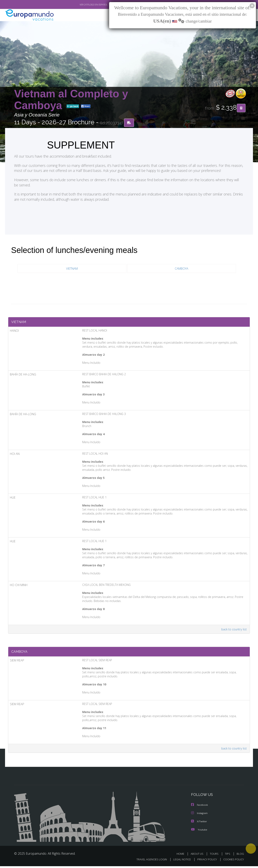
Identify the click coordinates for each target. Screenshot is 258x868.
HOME (182, 855)
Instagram (200, 815)
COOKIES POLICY (233, 861)
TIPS (228, 855)
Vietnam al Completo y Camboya (71, 99)
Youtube (199, 831)
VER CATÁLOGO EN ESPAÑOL (84, 5)
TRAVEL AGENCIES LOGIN (148, 861)
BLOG (240, 855)
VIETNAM (72, 269)
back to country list (234, 630)
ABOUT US (198, 855)
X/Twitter (199, 823)
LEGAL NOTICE (179, 861)
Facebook (200, 807)
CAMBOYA (182, 269)
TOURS (215, 855)
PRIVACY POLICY (205, 861)
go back (73, 106)
